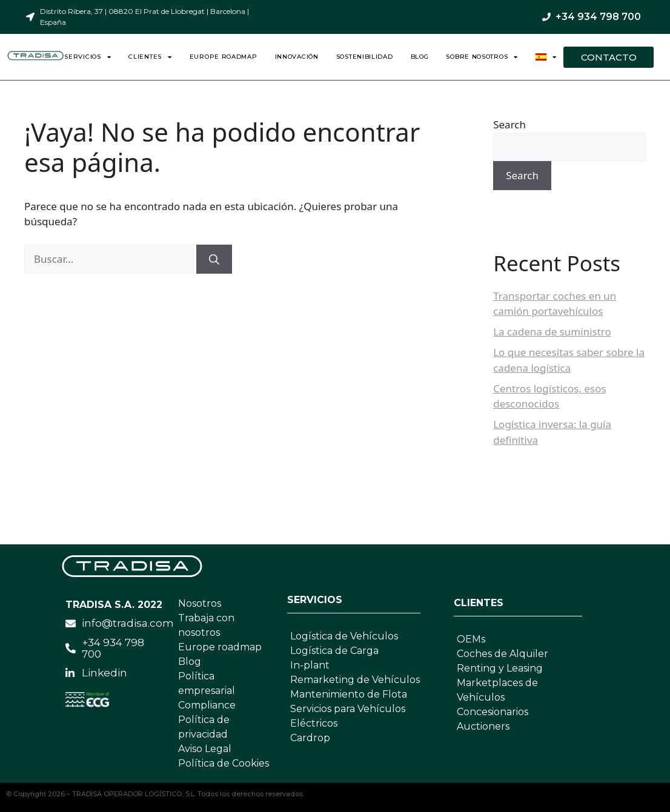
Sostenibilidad (365, 57)
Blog (420, 57)
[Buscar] (214, 259)
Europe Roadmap (224, 57)
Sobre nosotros (482, 57)
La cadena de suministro (552, 332)
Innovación (297, 57)
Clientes (150, 57)
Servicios (88, 57)
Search (509, 124)
